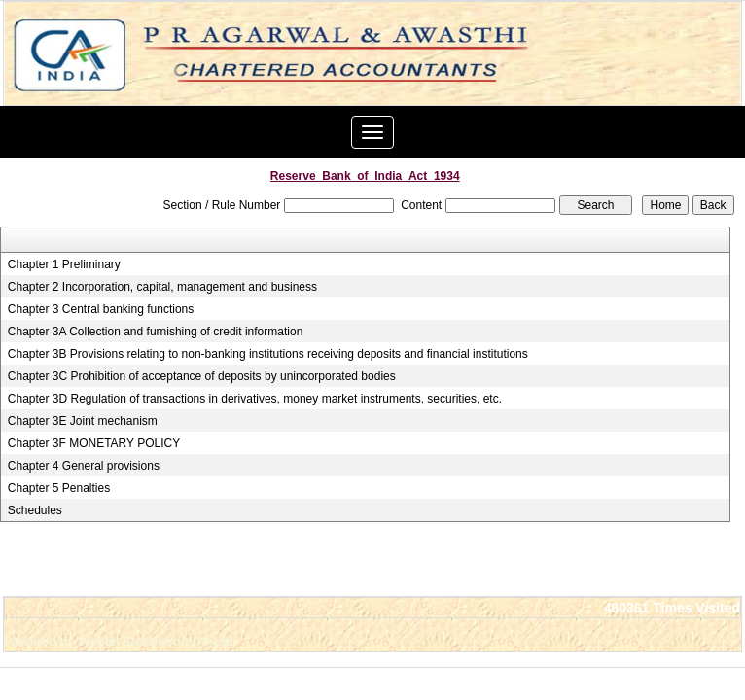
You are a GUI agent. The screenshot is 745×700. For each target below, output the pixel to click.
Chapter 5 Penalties (59, 488)
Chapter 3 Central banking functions (101, 309)
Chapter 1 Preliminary (64, 264)
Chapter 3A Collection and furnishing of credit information (156, 332)
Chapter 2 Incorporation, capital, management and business (162, 287)
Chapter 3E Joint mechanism (83, 421)
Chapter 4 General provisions (84, 466)
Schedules (35, 510)
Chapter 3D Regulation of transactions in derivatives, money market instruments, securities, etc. (255, 399)
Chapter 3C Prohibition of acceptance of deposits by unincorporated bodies (202, 376)
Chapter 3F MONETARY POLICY (94, 443)
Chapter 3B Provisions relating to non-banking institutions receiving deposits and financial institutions (268, 354)
